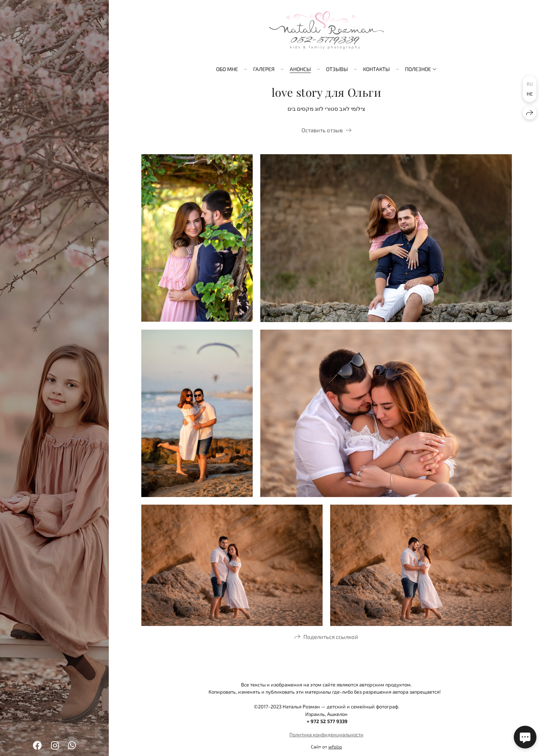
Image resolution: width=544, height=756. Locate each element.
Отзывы (337, 69)
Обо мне (227, 69)
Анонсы (300, 69)
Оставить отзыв (322, 130)
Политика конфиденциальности (326, 734)
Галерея (264, 69)
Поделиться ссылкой (331, 638)
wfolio (335, 747)
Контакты (376, 69)
